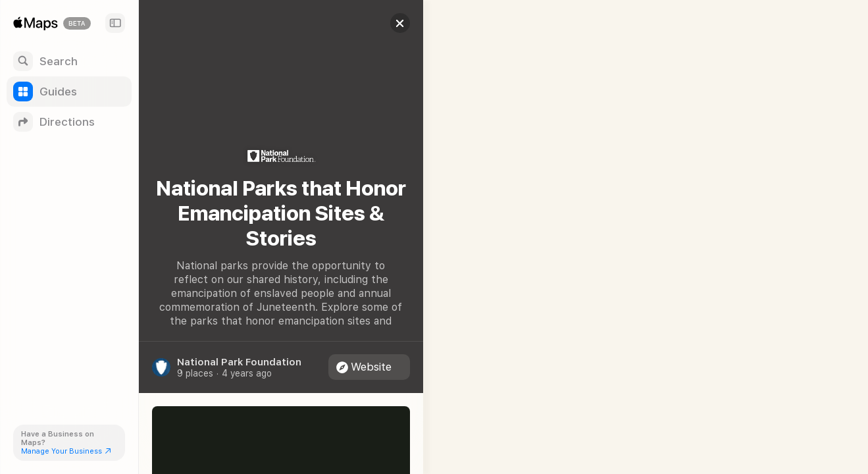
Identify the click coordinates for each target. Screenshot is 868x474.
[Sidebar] (115, 23)
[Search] (69, 61)
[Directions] (69, 122)
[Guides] (69, 92)
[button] (392, 23)
